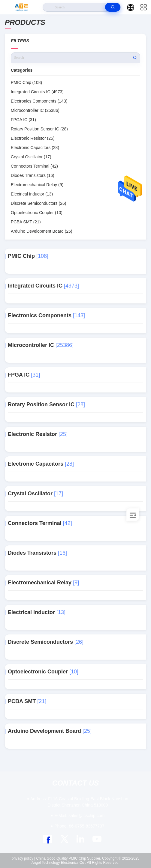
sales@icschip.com (79, 816)
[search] (113, 7)
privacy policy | (23, 858)
